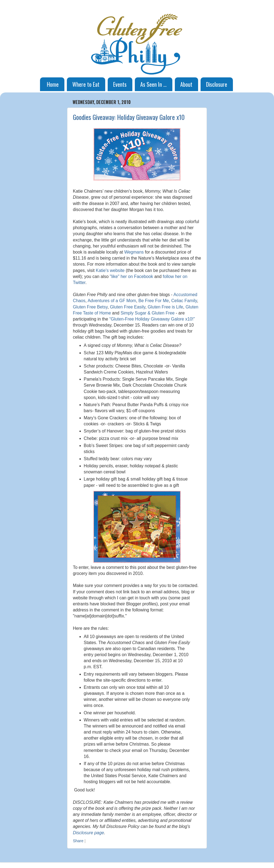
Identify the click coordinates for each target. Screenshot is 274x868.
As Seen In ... (153, 84)
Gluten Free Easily (128, 307)
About (186, 84)
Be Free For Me (154, 301)
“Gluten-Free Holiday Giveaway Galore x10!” (152, 319)
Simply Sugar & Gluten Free (148, 313)
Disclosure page (89, 833)
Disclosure (217, 84)
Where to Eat (86, 84)
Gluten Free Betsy (90, 307)
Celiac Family (184, 301)
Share (78, 841)
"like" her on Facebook (132, 276)
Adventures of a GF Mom (112, 301)
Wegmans (134, 252)
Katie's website (110, 270)
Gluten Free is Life (165, 307)
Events (120, 84)
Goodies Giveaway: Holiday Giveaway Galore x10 (129, 117)
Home (53, 84)
